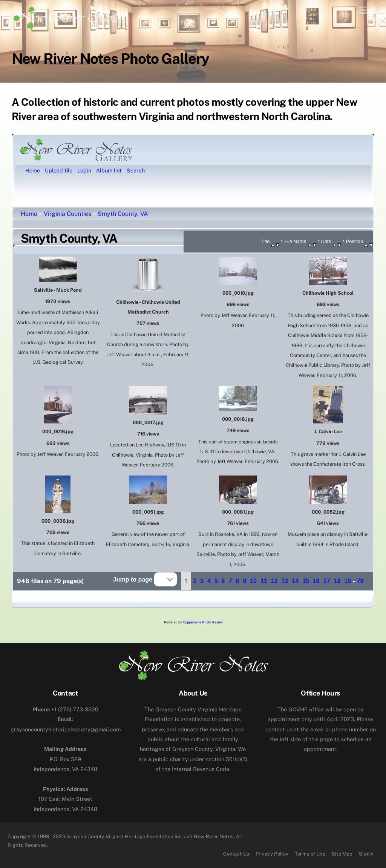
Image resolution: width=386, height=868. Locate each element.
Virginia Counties (67, 214)
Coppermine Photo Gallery (203, 622)
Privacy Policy (272, 854)
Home (29, 214)
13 (285, 581)
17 (327, 581)
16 (316, 581)
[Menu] (363, 10)
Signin (366, 854)
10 (253, 581)
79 (360, 581)
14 (295, 581)
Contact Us (236, 854)
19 (348, 581)
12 (274, 581)
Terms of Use (310, 854)
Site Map (342, 854)
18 (337, 581)
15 (306, 581)
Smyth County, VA (123, 214)
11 (264, 581)
